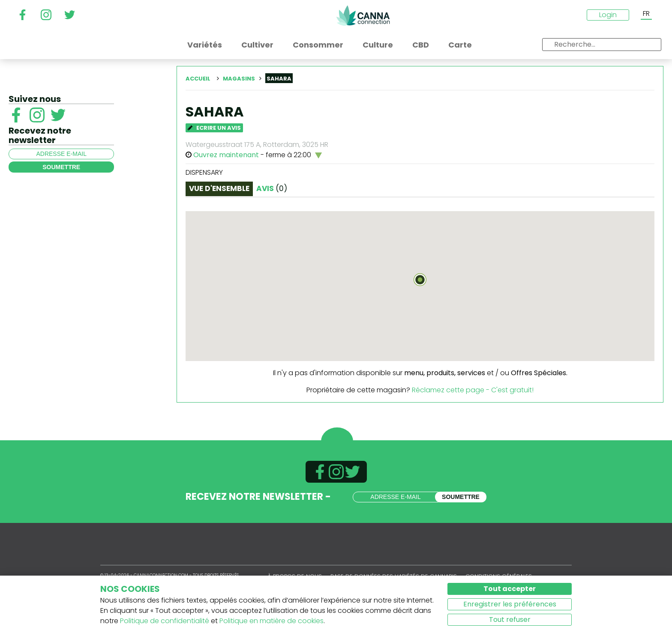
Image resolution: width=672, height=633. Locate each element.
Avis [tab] (272, 188)
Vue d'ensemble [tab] (219, 188)
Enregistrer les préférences (510, 604)
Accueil (198, 79)
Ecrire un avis (214, 128)
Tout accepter (510, 589)
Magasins (239, 79)
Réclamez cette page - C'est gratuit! (473, 390)
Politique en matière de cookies (271, 621)
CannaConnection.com (363, 15)
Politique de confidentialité (165, 621)
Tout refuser (510, 620)
